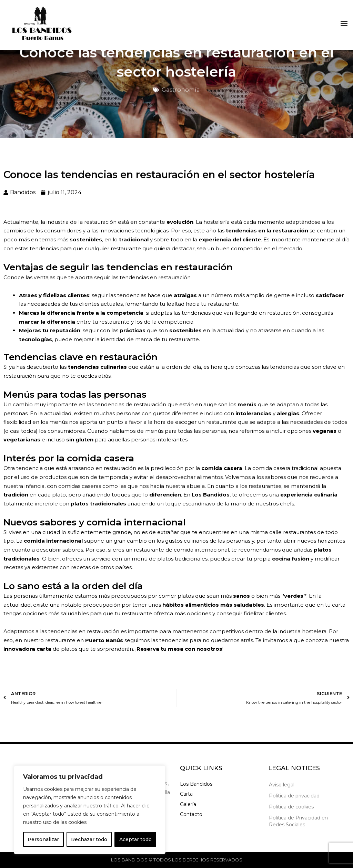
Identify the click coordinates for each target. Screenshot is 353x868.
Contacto (191, 814)
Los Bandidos (196, 784)
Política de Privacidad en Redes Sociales (298, 821)
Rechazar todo (89, 839)
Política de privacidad (294, 796)
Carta (186, 794)
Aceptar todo (135, 839)
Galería (188, 804)
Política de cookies (291, 807)
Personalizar (43, 839)
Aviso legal (282, 785)
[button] (344, 21)
